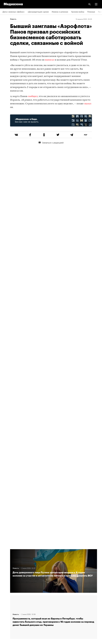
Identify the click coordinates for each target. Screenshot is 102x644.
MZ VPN (6, 597)
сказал (88, 104)
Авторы (6, 560)
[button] (96, 4)
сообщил (33, 96)
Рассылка (7, 582)
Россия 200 (8, 604)
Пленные (91, 12)
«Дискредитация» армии (38, 12)
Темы (5, 552)
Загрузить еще (54, 453)
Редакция (7, 567)
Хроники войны (78, 12)
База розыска (8, 611)
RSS (5, 575)
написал (50, 60)
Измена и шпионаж (60, 12)
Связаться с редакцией (51, 142)
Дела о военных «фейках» (14, 12)
